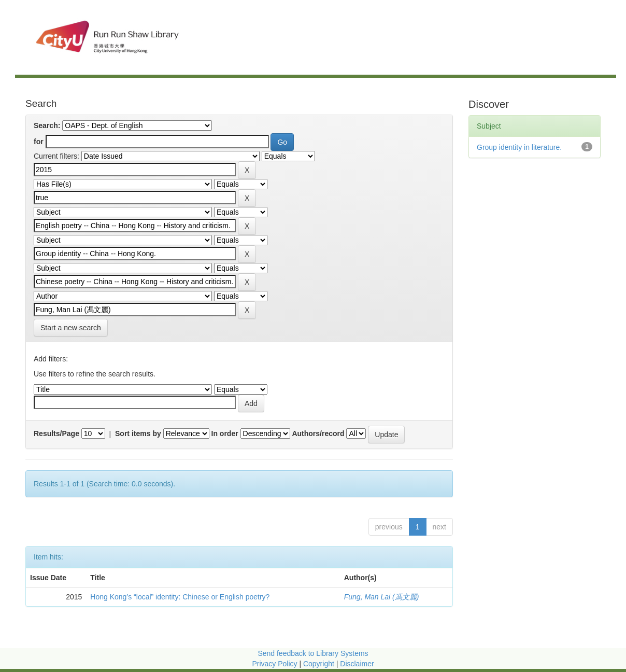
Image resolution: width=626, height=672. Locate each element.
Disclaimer (357, 664)
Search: (47, 125)
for (39, 142)
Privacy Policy (274, 664)
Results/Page (56, 433)
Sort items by (138, 433)
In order (225, 433)
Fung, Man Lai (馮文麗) (382, 597)
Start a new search (71, 328)
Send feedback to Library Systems (313, 653)
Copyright (320, 664)
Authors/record (318, 433)
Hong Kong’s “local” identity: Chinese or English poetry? (180, 597)
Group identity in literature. (519, 147)
